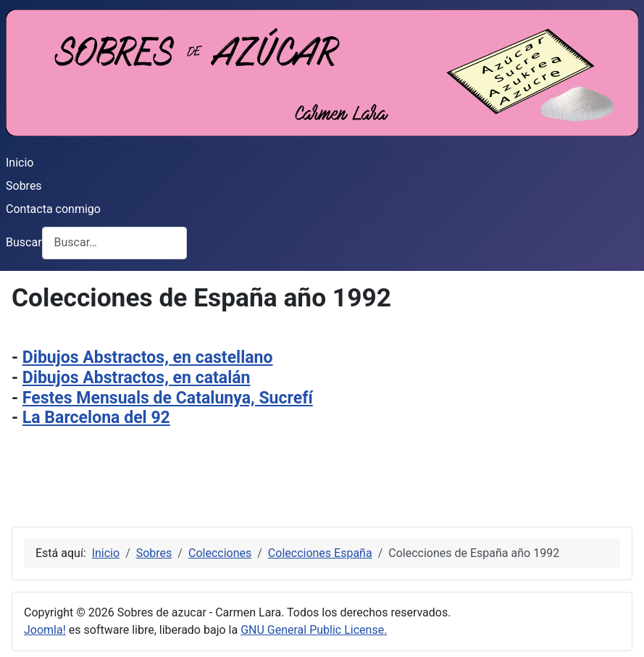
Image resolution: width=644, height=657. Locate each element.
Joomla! (45, 630)
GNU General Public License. (314, 630)
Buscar (24, 242)
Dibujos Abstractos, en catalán (137, 378)
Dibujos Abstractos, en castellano (148, 357)
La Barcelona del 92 (96, 418)
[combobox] (114, 243)
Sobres (24, 186)
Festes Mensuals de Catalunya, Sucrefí (168, 398)
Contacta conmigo (53, 209)
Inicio (20, 163)
